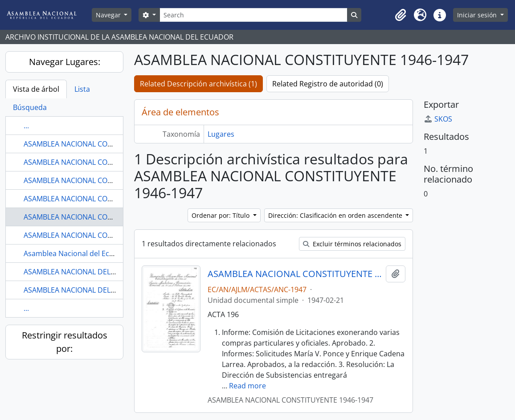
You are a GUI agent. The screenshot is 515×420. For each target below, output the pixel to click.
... (26, 126)
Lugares (221, 134)
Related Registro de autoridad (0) (328, 84)
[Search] (253, 15)
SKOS (438, 119)
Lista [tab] (82, 89)
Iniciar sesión (478, 15)
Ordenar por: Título (221, 215)
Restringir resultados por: (65, 342)
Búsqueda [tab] (30, 107)
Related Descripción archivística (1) (198, 84)
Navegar (109, 15)
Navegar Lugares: (65, 62)
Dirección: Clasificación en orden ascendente (336, 215)
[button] (401, 15)
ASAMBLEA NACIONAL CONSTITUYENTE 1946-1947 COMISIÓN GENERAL (295, 274)
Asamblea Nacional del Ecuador (77, 253)
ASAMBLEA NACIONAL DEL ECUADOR (85, 272)
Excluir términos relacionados (352, 244)
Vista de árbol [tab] (36, 89)
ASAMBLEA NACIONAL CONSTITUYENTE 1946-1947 (106, 217)
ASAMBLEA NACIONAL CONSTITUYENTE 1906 (97, 144)
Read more (247, 386)
